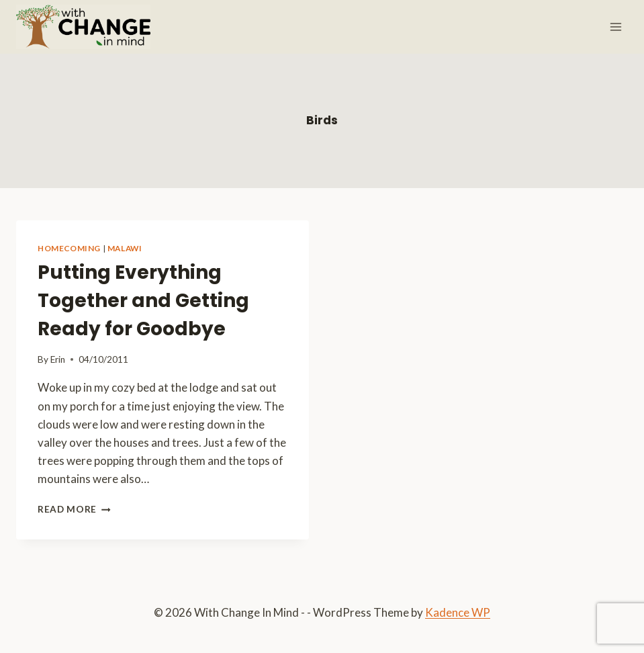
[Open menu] (615, 27)
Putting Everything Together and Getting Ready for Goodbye (143, 301)
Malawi (125, 248)
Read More (74, 509)
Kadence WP (458, 612)
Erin (58, 359)
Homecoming (69, 248)
